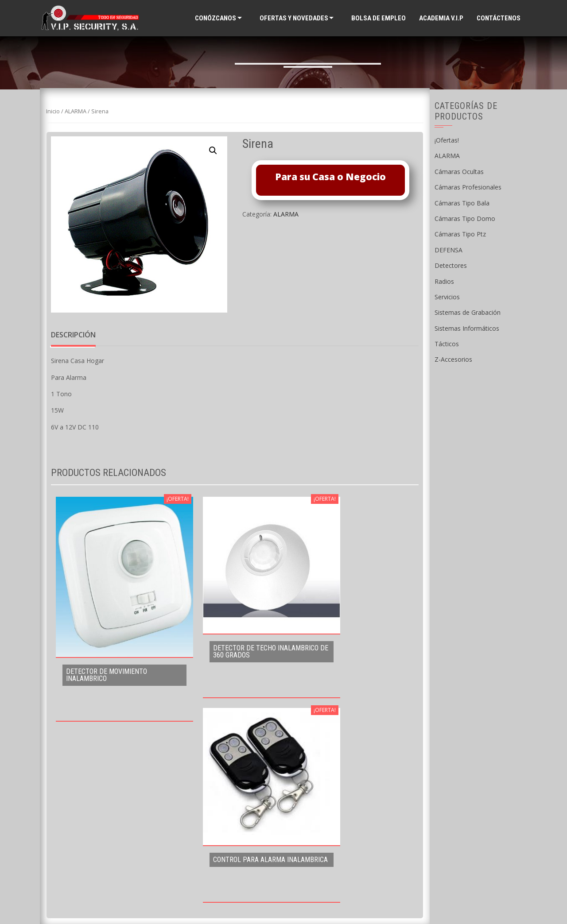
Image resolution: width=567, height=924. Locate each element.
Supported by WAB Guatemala (284, 902)
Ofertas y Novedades (294, 18)
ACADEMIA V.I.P (441, 18)
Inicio (53, 111)
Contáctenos (499, 18)
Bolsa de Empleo (379, 18)
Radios (444, 281)
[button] (213, 151)
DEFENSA (449, 250)
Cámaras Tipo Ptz (460, 234)
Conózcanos (216, 18)
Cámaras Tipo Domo (465, 218)
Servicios (447, 297)
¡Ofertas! (447, 140)
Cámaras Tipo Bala (462, 203)
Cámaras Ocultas (459, 172)
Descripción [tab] (73, 335)
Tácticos (447, 344)
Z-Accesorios (453, 359)
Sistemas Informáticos (467, 328)
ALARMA (76, 111)
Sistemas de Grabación (468, 312)
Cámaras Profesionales (468, 187)
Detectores (451, 265)
